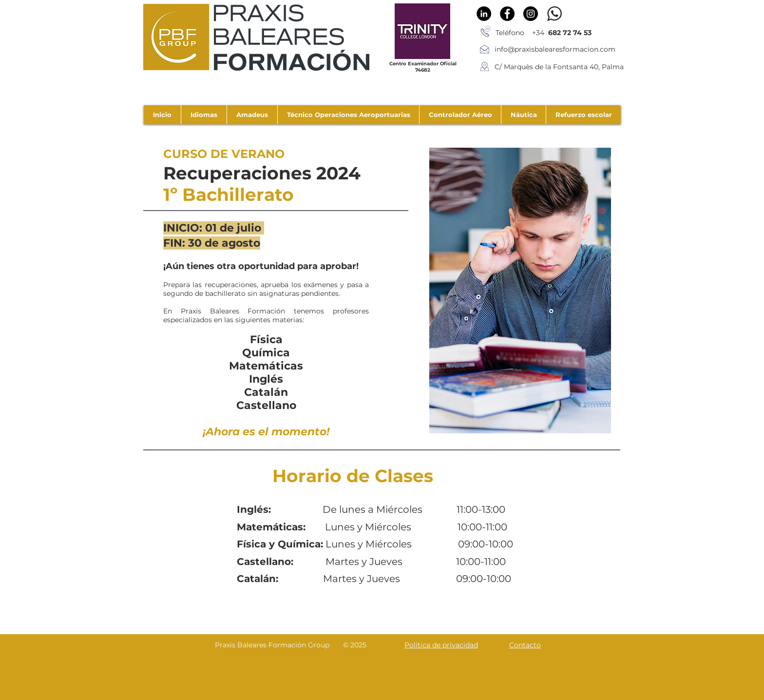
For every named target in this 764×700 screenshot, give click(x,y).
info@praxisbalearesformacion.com (555, 49)
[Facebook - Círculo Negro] (507, 14)
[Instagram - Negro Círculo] (531, 14)
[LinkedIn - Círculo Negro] (484, 14)
